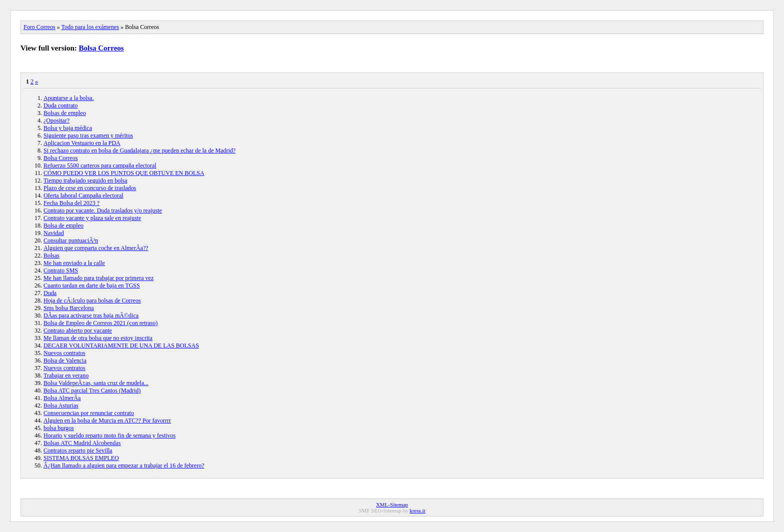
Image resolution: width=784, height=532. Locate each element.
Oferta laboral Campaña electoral (83, 195)
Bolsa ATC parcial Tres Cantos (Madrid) (92, 390)
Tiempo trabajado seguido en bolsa (85, 180)
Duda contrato (60, 105)
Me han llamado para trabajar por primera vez (98, 278)
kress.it (417, 510)
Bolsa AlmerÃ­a (62, 398)
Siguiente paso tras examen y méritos (88, 135)
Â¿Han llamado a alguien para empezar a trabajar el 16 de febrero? (124, 465)
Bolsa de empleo (63, 225)
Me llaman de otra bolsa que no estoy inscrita (98, 338)
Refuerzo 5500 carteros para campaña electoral (100, 165)
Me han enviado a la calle (74, 263)
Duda (50, 293)
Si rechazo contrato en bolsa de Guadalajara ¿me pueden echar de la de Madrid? (139, 150)
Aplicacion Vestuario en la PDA (82, 143)
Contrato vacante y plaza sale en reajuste (92, 218)
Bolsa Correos (101, 48)
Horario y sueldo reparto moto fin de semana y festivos (109, 435)
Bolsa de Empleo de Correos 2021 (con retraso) (100, 323)
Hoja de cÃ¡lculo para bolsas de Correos (92, 300)
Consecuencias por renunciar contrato (89, 413)
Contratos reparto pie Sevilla (78, 450)
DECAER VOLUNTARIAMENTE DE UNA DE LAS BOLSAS (121, 345)
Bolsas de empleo (65, 113)
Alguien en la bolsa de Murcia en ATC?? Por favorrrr (107, 420)
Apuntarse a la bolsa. (69, 98)
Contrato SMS (61, 270)
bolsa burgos (59, 428)
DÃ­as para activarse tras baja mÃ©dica (91, 315)
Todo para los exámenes (90, 27)
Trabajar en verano (66, 375)
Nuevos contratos (64, 353)
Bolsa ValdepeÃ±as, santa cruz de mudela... (96, 383)
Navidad (54, 233)
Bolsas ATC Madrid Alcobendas (82, 443)
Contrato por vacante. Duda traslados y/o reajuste (103, 210)
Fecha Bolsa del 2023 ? (71, 203)
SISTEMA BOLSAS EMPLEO (81, 458)
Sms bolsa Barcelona (69, 308)
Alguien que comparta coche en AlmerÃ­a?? (96, 248)
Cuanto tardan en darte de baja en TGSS (92, 285)
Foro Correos (39, 27)
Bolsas (51, 255)
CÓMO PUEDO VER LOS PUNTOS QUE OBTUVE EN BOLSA (124, 173)
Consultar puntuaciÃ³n (71, 240)
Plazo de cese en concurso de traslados (90, 188)
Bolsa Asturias (61, 405)
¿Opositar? (56, 120)
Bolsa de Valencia (65, 360)
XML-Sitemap (392, 504)
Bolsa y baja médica (68, 128)
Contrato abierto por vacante (78, 330)
